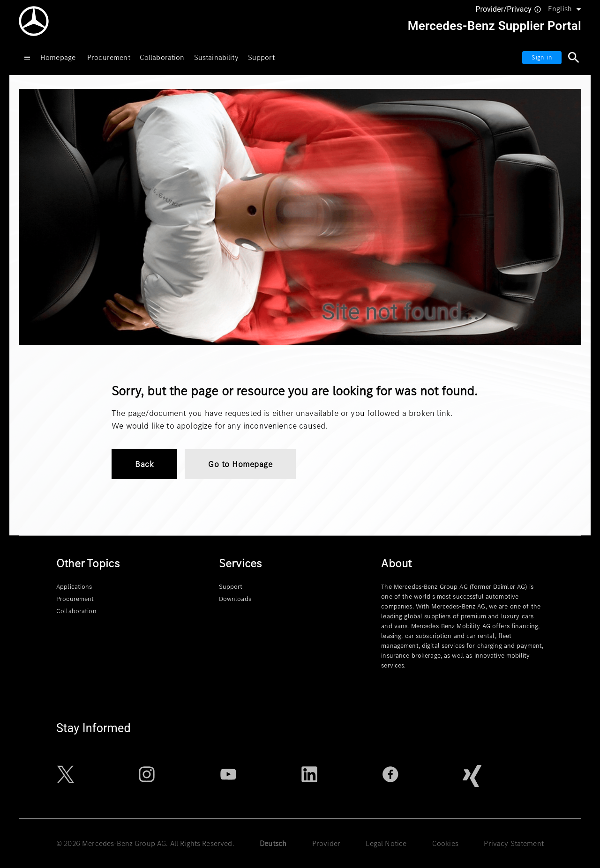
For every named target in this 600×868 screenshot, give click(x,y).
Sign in (542, 57)
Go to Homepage (240, 464)
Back (144, 464)
